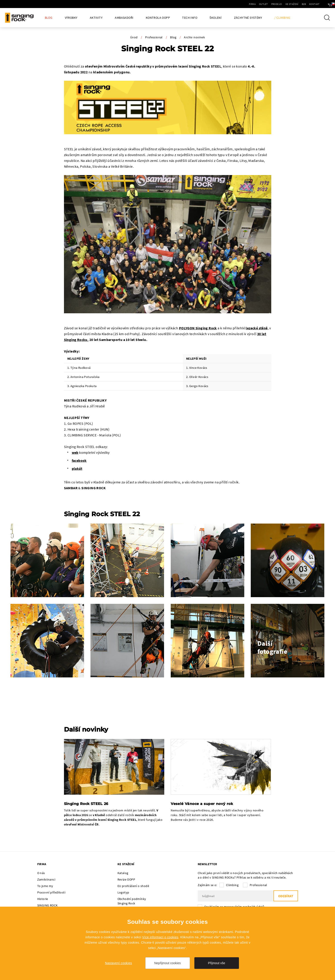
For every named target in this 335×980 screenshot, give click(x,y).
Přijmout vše (217, 963)
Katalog (123, 873)
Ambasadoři (124, 18)
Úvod (134, 37)
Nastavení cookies (118, 963)
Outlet (250, 4)
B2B (290, 4)
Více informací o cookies (160, 937)
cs (324, 4)
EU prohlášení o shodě (133, 886)
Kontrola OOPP (158, 18)
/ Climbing (282, 18)
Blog (49, 18)
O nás (41, 873)
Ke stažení (278, 4)
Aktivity (96, 18)
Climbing (232, 885)
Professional (154, 37)
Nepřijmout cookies (167, 963)
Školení (216, 18)
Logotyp (123, 892)
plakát (77, 468)
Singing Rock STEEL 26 (86, 804)
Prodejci (263, 4)
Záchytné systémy (248, 18)
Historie (43, 899)
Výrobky (71, 18)
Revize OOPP (126, 879)
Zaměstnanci (46, 879)
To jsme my (45, 886)
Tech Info (190, 18)
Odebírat (286, 896)
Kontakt (301, 4)
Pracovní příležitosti (51, 892)
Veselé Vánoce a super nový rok (202, 804)
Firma (239, 4)
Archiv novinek (194, 37)
